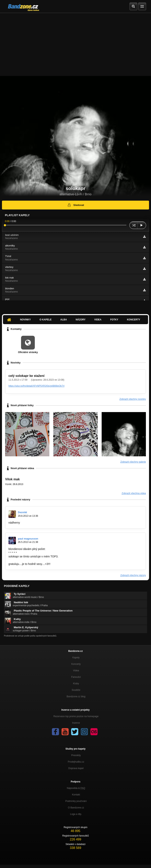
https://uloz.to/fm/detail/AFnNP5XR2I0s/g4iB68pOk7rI (36, 386)
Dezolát (22, 512)
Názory (81, 320)
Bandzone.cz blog (76, 696)
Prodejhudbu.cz (76, 762)
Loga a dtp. (76, 814)
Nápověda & (76, 788)
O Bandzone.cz (76, 808)
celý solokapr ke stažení (26, 376)
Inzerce (76, 723)
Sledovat (76, 205)
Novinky (25, 320)
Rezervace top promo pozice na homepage (76, 716)
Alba (64, 320)
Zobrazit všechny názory (133, 575)
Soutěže (76, 690)
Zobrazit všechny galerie (133, 462)
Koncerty (134, 320)
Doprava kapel (76, 768)
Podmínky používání (76, 801)
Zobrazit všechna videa (134, 493)
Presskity (76, 755)
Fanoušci (76, 677)
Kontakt (76, 795)
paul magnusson (28, 539)
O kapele (46, 320)
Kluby (76, 684)
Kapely (76, 658)
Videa (98, 320)
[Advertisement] (75, 42)
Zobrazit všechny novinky (133, 399)
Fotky (114, 320)
